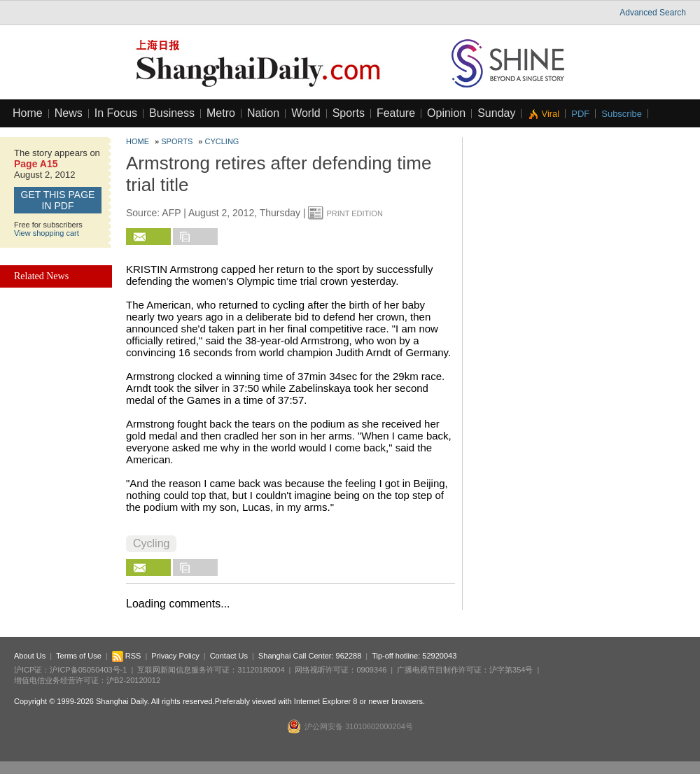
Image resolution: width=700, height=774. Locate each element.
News (69, 113)
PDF (580, 114)
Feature (396, 113)
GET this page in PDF (58, 200)
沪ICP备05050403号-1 (88, 670)
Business (172, 113)
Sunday (496, 113)
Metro (221, 113)
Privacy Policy (175, 656)
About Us (30, 656)
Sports (349, 113)
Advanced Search (653, 13)
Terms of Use (79, 656)
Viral (550, 114)
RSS (127, 656)
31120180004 (261, 670)
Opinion (446, 113)
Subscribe (622, 114)
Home (28, 113)
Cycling (222, 141)
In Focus (116, 113)
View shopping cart (47, 233)
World (306, 113)
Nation (263, 113)
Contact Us (229, 656)
